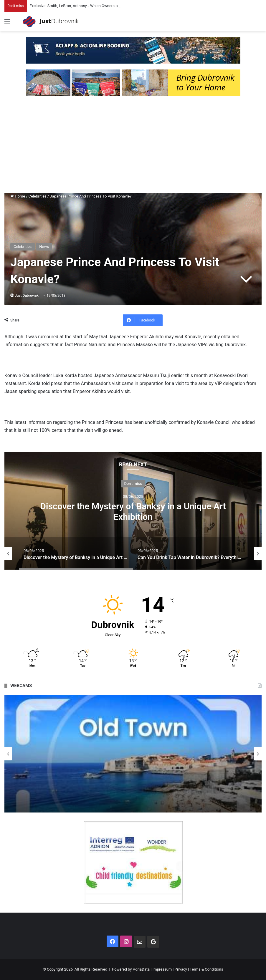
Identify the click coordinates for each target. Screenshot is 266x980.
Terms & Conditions (206, 969)
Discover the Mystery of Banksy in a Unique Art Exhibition (133, 511)
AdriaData (141, 969)
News (44, 247)
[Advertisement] (133, 146)
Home (18, 196)
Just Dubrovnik (27, 296)
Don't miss (133, 484)
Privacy (181, 969)
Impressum (162, 969)
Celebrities (38, 196)
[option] (133, 511)
